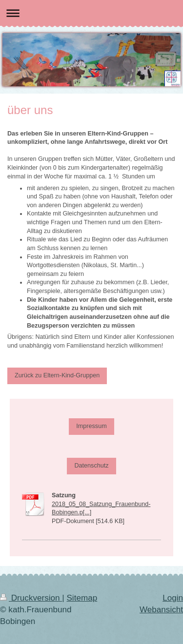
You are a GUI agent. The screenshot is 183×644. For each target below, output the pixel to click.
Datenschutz (91, 466)
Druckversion (31, 598)
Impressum (91, 426)
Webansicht (161, 610)
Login (173, 598)
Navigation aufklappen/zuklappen (91, 13)
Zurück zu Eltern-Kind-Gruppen (57, 375)
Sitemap (82, 598)
